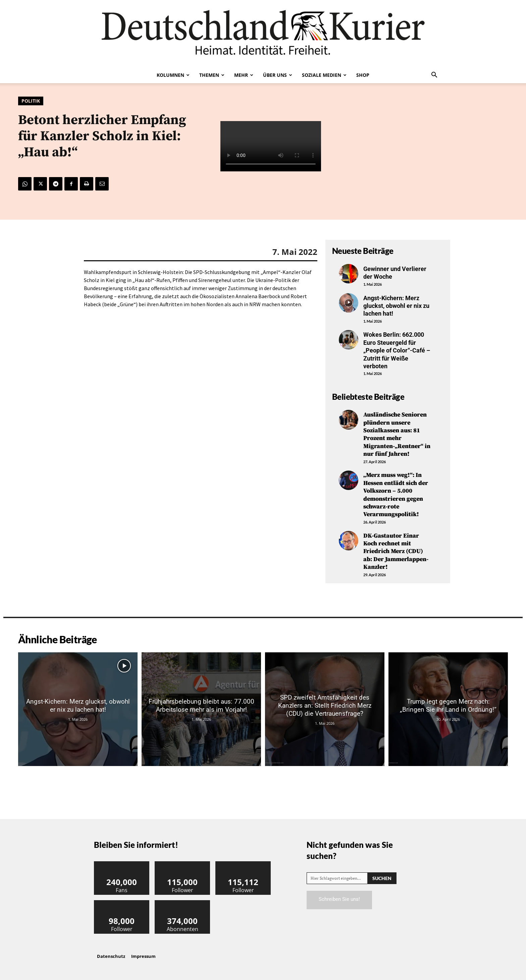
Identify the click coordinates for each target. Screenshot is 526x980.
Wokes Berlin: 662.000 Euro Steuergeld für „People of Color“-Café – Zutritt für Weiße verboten (397, 350)
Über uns (278, 75)
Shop (363, 75)
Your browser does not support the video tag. (271, 146)
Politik (31, 101)
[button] (434, 75)
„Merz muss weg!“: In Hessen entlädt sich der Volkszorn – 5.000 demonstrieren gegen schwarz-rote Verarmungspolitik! (396, 495)
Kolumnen (173, 75)
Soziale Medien (324, 75)
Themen (212, 75)
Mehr (244, 75)
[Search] (382, 878)
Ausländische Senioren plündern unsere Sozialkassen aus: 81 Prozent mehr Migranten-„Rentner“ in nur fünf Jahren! (397, 434)
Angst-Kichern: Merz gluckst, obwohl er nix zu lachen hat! (396, 306)
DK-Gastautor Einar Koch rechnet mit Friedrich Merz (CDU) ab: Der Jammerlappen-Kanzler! (396, 552)
